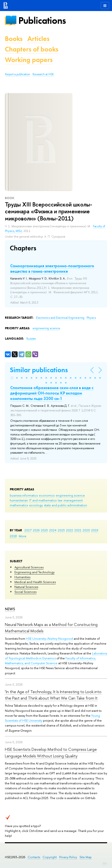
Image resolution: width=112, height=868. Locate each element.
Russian (31, 339)
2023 (61, 530)
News (10, 609)
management (73, 500)
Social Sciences (25, 592)
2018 (13, 536)
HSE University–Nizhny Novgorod (49, 638)
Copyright (50, 857)
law (60, 500)
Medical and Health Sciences (35, 582)
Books (14, 39)
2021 (78, 530)
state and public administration (66, 505)
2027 (28, 530)
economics (47, 495)
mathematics (19, 505)
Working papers (29, 60)
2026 (36, 530)
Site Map (86, 857)
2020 (86, 530)
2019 (95, 530)
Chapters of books (32, 49)
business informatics (24, 495)
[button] (12, 378)
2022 (70, 530)
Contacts (34, 857)
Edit (105, 863)
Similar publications (39, 370)
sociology (36, 505)
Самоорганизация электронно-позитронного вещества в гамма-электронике (52, 268)
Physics (91, 318)
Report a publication (18, 74)
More (23, 536)
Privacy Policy (68, 857)
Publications (42, 20)
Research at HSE (43, 74)
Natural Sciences (26, 587)
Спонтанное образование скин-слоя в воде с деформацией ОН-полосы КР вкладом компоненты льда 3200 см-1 (52, 393)
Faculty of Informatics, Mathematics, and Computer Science (50, 661)
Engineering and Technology (34, 572)
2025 (44, 530)
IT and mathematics (43, 500)
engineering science (70, 495)
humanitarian (19, 500)
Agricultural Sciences (29, 567)
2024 (53, 530)
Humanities (22, 577)
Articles (38, 39)
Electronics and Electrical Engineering (61, 318)
